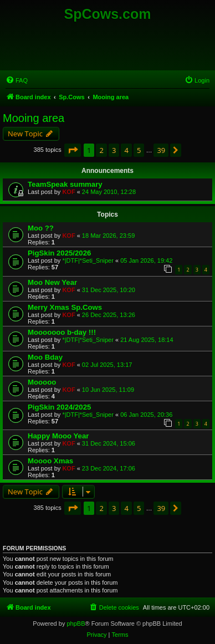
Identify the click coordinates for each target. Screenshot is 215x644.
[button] (73, 150)
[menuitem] (17, 80)
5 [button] (139, 150)
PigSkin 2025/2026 (59, 253)
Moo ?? (41, 228)
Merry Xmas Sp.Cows (65, 307)
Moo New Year (52, 282)
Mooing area (34, 118)
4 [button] (126, 150)
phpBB (76, 623)
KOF (68, 192)
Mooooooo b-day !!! (62, 332)
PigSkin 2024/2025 (59, 407)
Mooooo (42, 382)
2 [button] (101, 150)
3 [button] (114, 150)
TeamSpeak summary (65, 184)
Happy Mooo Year (58, 436)
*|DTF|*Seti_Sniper (88, 260)
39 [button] (161, 150)
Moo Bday (45, 357)
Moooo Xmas (50, 461)
